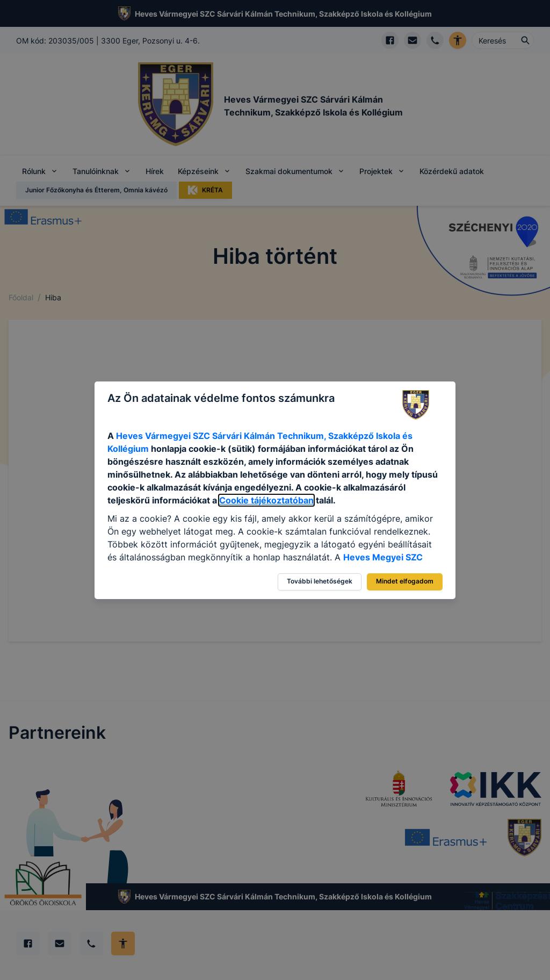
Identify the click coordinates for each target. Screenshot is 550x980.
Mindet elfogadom (405, 581)
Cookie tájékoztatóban (266, 500)
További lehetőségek (320, 581)
